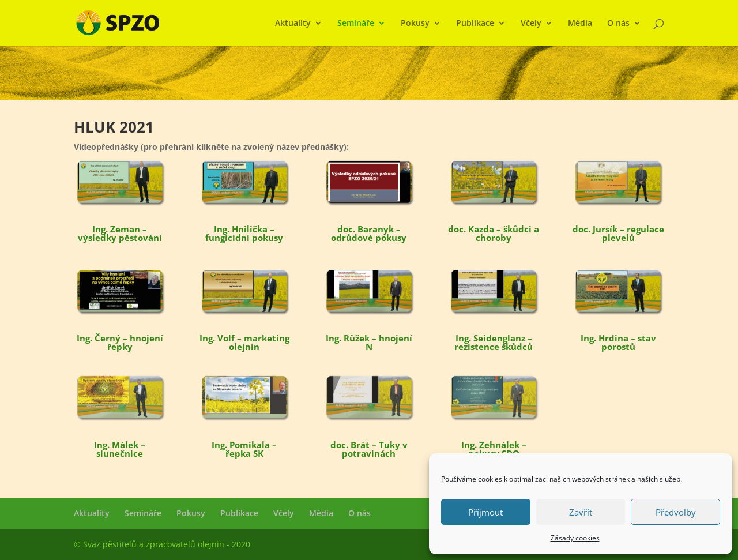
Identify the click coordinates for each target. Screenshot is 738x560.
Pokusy (415, 24)
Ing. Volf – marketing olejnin (244, 342)
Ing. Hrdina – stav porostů (618, 342)
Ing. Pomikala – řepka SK (244, 449)
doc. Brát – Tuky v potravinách (369, 449)
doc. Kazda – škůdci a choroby (494, 233)
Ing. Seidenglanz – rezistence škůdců (494, 342)
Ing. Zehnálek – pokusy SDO (494, 449)
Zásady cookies (575, 538)
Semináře (356, 24)
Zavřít (581, 512)
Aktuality (293, 24)
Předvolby (676, 512)
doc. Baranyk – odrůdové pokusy (369, 233)
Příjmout (485, 512)
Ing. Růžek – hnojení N (369, 342)
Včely (531, 24)
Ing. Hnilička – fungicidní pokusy (244, 233)
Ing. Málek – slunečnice (120, 449)
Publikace (475, 24)
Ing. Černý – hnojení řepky (120, 342)
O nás (618, 24)
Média (580, 24)
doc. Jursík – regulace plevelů (618, 233)
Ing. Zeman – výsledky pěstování (120, 233)
